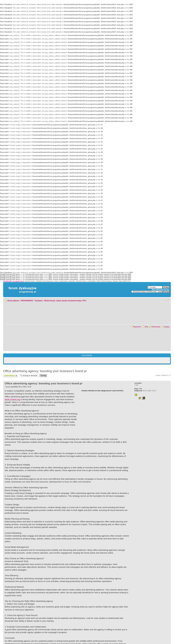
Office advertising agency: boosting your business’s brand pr (45, 371)
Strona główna (13, 301)
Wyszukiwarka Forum (161, 290)
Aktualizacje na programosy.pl (14, 281)
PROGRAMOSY (27, 301)
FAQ (146, 327)
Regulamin (137, 327)
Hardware (39, 301)
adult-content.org (12, 399)
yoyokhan (14, 387)
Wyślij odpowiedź (11, 376)
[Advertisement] (105, 411)
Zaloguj (166, 327)
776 (138, 389)
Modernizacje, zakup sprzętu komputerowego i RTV (65, 301)
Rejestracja (156, 327)
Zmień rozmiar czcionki (167, 300)
